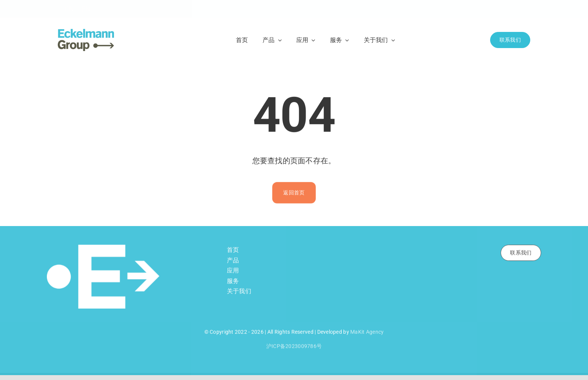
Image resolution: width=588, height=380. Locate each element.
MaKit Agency (367, 333)
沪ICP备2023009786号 (294, 347)
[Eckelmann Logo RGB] (86, 32)
